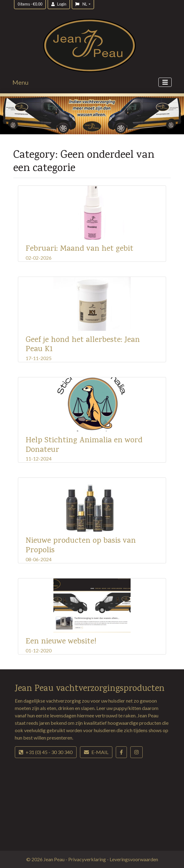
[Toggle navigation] (165, 82)
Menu (20, 82)
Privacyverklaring (88, 859)
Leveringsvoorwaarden (134, 859)
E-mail (96, 752)
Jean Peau (54, 859)
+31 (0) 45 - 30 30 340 (46, 752)
